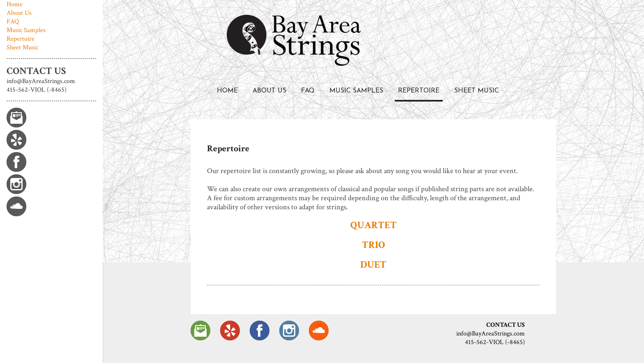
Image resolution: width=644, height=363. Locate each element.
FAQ (308, 91)
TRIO (373, 245)
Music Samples (356, 91)
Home (227, 91)
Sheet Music (477, 91)
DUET (373, 265)
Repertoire (419, 91)
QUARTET (374, 225)
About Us (269, 91)
